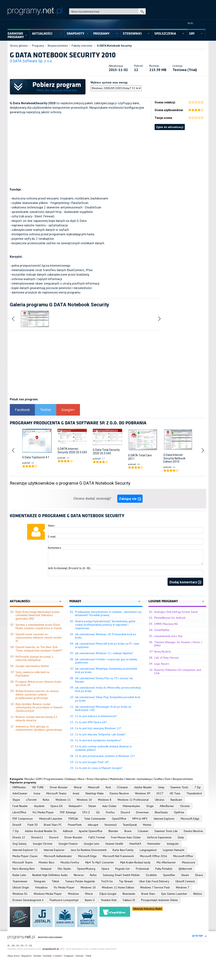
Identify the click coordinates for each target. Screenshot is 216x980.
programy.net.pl (51, 949)
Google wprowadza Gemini (32, 666)
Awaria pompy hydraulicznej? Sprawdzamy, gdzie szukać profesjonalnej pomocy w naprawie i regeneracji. (105, 625)
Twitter (46, 410)
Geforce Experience (159, 837)
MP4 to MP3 (140, 819)
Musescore (189, 862)
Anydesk (39, 806)
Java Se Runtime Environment (89, 850)
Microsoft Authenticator (58, 856)
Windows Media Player (48, 894)
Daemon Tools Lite (166, 831)
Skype (16, 800)
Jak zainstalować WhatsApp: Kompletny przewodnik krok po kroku (106, 670)
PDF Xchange (68, 812)
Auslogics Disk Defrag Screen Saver (176, 612)
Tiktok (55, 881)
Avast (76, 793)
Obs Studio (64, 869)
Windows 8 (105, 800)
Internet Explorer (164, 819)
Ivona (37, 793)
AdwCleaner (20, 793)
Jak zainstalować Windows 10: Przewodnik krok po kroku (106, 636)
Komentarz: (55, 548)
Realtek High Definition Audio (50, 875)
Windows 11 (63, 800)
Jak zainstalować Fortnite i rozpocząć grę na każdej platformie (106, 661)
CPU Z (86, 812)
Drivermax (142, 812)
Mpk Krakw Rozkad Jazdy (135, 862)
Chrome (185, 806)
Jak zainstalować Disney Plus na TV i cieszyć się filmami (104, 680)
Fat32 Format (97, 837)
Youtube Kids (109, 900)
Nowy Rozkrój (162, 652)
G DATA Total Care (140, 455)
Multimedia (116, 779)
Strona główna (19, 46)
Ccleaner (143, 831)
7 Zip (198, 787)
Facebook (22, 410)
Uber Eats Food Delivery (154, 881)
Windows (73, 894)
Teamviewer (20, 881)
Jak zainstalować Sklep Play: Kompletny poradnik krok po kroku (108, 699)
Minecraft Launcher (51, 819)
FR (22, 946)
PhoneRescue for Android (170, 618)
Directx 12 (19, 837)
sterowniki (132, 34)
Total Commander (95, 819)
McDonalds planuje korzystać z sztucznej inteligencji (34, 658)
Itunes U (90, 900)
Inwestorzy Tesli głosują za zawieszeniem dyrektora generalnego (39, 728)
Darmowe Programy (16, 35)
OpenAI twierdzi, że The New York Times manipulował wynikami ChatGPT (39, 649)
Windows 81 (20, 894)
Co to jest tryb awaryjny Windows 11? (98, 728)
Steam (92, 806)
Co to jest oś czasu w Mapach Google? (99, 768)
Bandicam (176, 800)
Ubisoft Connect (185, 881)
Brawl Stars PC (53, 825)
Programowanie (54, 779)
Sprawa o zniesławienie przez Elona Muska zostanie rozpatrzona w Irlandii (39, 626)
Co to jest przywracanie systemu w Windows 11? (105, 756)
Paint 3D (33, 825)
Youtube (79, 956)
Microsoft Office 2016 (153, 856)
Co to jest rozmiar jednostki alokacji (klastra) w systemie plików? (103, 748)
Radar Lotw (19, 875)
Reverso (79, 875)
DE (31, 946)
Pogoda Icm (122, 869)
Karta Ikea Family (123, 850)
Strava (199, 875)
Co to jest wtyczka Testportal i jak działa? (100, 734)
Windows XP (143, 793)
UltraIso (160, 800)
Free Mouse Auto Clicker (126, 837)
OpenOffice (119, 819)
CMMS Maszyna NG (166, 624)
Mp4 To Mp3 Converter (100, 862)
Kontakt (37, 956)
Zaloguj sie (130, 499)
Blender (113, 831)
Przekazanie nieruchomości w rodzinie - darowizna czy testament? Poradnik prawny (108, 614)
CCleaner (122, 787)
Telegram (40, 881)
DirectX (17, 825)
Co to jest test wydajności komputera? (98, 740)
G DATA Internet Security (68, 451)
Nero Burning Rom (24, 869)
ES (18, 946)
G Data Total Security (106, 450)
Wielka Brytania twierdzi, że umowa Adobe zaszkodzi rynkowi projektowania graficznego (37, 694)
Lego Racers (162, 664)
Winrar (78, 787)
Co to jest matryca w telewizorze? (96, 716)
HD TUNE (38, 787)
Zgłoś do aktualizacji (170, 127)
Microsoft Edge (190, 819)
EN (13, 946)
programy (101, 34)
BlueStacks (161, 812)
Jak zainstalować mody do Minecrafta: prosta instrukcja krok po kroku (108, 689)
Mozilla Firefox (70, 862)
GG (98, 812)
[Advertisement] (108, 159)
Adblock (68, 831)
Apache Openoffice (91, 831)
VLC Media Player (43, 812)
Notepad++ (75, 806)
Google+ (68, 410)
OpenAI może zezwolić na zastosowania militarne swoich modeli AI (39, 638)
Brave (128, 831)
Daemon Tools (179, 787)
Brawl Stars (148, 894)
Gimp (161, 787)
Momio (147, 825)
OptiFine (179, 812)
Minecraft (94, 787)
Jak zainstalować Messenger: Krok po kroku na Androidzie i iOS (103, 708)
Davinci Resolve (119, 793)
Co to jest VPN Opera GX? (91, 722)
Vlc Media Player (64, 887)
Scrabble (151, 875)
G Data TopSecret (34, 457)
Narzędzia (101, 779)
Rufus (46, 800)
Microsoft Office (183, 856)
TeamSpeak (130, 825)
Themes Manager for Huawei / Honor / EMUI (178, 644)
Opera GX (56, 806)
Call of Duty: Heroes (167, 658)
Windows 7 (183, 887)
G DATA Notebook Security (114, 46)
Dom (168, 779)
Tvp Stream (126, 881)
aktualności (42, 34)
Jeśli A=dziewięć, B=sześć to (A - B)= (69, 568)
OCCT (160, 793)
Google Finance (68, 844)
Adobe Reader (143, 787)
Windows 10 (84, 800)
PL (9, 946)
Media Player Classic (25, 856)
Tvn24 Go (107, 881)
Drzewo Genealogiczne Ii (28, 900)
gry (192, 34)
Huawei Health (114, 844)
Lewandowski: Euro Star (168, 636)
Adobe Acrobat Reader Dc (41, 831)
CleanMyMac (162, 630)
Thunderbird (194, 793)
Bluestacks (129, 894)
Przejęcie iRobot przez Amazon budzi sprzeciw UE (38, 683)
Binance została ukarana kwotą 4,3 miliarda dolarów (36, 719)
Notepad (46, 869)
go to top (197, 936)
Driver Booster (59, 787)
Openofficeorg (86, 869)
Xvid (108, 787)
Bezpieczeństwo (58, 46)
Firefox (110, 812)
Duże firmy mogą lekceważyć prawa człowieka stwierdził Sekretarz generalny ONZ (37, 615)
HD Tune (175, 793)
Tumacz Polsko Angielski (80, 881)
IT (26, 946)
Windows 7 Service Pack (155, 887)
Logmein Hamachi (173, 850)
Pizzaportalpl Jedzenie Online (160, 900)
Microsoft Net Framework (118, 856)
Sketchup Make (94, 793)
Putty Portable (164, 869)
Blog (190, 23)
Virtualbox (41, 887)
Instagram (173, 844)
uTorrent (31, 800)
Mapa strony (14, 956)
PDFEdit (73, 819)
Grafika (158, 779)
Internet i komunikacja (139, 779)
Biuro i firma (86, 779)
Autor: (51, 526)
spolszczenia (165, 34)
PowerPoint (75, 825)
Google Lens (92, 844)
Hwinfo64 (135, 844)
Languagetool (148, 850)
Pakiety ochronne (82, 46)
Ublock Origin (21, 887)
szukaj (142, 11)
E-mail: (52, 537)
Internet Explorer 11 (25, 850)
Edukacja (71, 779)
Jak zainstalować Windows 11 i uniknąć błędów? (104, 653)
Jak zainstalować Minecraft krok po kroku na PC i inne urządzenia (107, 645)
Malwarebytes (131, 806)
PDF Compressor (23, 819)
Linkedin (58, 956)
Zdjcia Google (108, 894)
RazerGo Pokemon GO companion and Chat (178, 672)
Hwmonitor (154, 844)
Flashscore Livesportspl (64, 900)
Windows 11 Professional (133, 800)
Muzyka (29, 779)
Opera (105, 869)
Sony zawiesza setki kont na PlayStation (32, 674)
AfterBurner (167, 806)
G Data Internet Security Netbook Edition (174, 458)
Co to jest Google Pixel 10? (92, 762)
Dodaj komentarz (185, 582)
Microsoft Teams (56, 793)
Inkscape (93, 825)
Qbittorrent (185, 869)
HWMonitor (19, 787)
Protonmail (142, 869)
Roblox (198, 894)
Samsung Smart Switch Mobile (121, 875)
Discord (125, 812)
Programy (38, 46)
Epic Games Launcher (174, 894)
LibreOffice (19, 812)
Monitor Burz (47, 862)
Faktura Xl (129, 900)
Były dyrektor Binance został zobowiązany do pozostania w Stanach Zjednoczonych (39, 707)
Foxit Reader (20, 806)
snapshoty (75, 34)
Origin (150, 806)
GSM (39, 779)
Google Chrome (43, 844)
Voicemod (110, 825)
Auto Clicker (109, 806)
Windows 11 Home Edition (118, 887)
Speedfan (169, 875)
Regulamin (27, 956)
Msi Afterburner (166, 862)
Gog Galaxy (20, 844)
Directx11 (37, 837)
